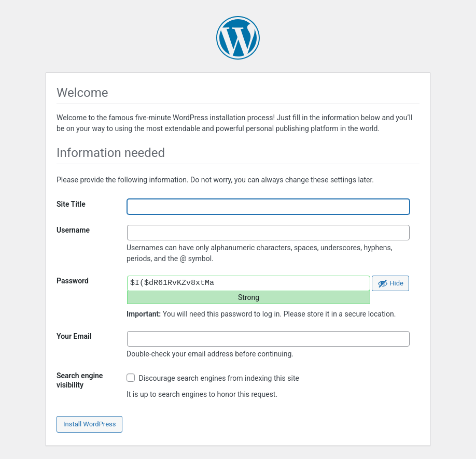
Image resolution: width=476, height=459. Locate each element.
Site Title (71, 204)
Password (73, 281)
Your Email (74, 336)
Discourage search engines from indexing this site (213, 378)
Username (73, 230)
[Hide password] (390, 283)
